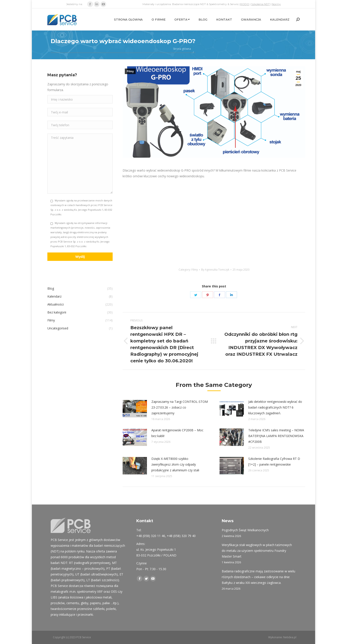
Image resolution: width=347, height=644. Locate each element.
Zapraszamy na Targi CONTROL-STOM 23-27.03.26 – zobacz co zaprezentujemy (180, 407)
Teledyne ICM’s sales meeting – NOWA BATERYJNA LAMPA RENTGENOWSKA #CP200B (276, 436)
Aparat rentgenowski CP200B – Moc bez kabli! (177, 433)
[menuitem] (128, 19)
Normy (276, 4)
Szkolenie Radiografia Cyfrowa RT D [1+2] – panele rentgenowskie (274, 462)
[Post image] (135, 409)
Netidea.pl (290, 637)
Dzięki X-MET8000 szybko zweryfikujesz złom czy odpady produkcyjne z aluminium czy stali (175, 464)
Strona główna (182, 49)
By (215, 270)
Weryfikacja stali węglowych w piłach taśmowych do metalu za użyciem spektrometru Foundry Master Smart (257, 551)
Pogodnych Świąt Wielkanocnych (245, 530)
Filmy (130, 71)
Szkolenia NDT (260, 4)
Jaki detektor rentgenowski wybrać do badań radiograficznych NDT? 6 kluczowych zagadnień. (275, 407)
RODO (245, 4)
